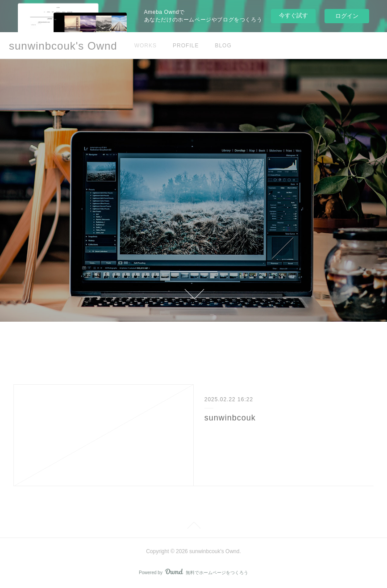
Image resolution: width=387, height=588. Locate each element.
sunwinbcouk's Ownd (63, 46)
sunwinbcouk (230, 418)
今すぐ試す (293, 15)
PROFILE (186, 46)
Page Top (193, 527)
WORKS (146, 46)
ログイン (347, 16)
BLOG (223, 46)
